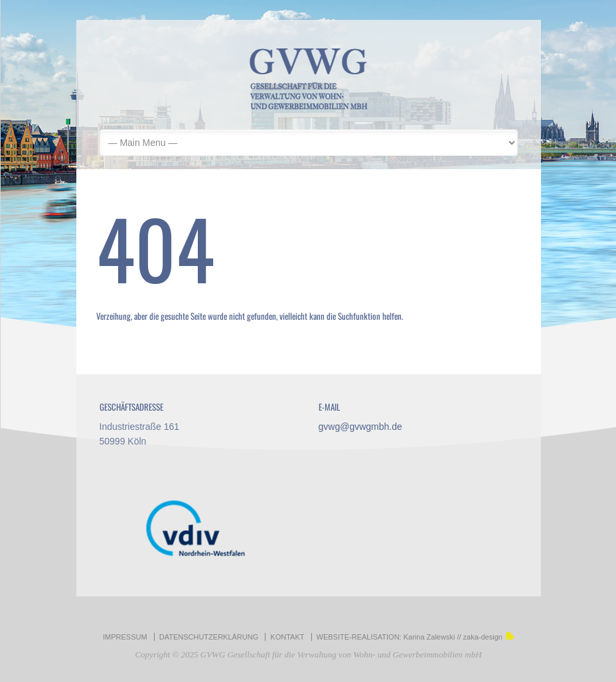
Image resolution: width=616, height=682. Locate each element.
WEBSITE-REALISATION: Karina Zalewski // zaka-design (415, 637)
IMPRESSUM (125, 637)
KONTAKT (287, 637)
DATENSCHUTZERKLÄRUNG (209, 637)
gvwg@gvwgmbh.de (360, 427)
